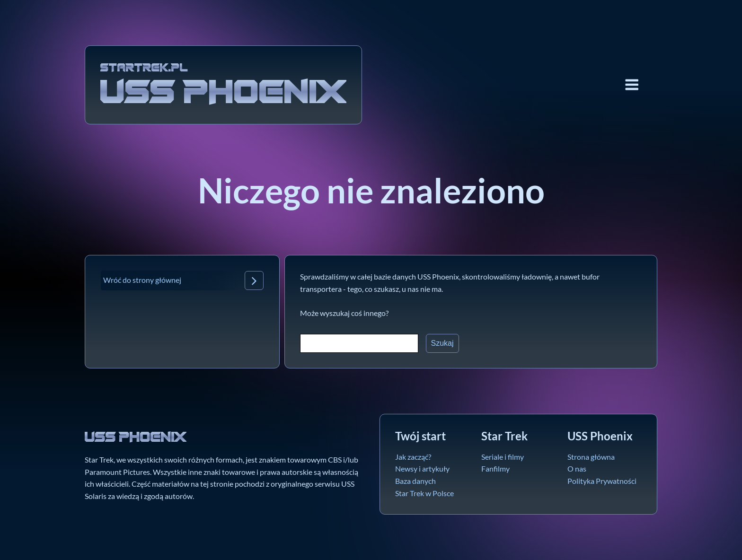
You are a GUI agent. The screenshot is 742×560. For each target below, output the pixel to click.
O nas (577, 468)
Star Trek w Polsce (424, 493)
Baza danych (415, 481)
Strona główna (591, 457)
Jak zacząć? (413, 457)
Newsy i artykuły (422, 468)
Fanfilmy (495, 468)
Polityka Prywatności (602, 481)
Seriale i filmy (503, 457)
